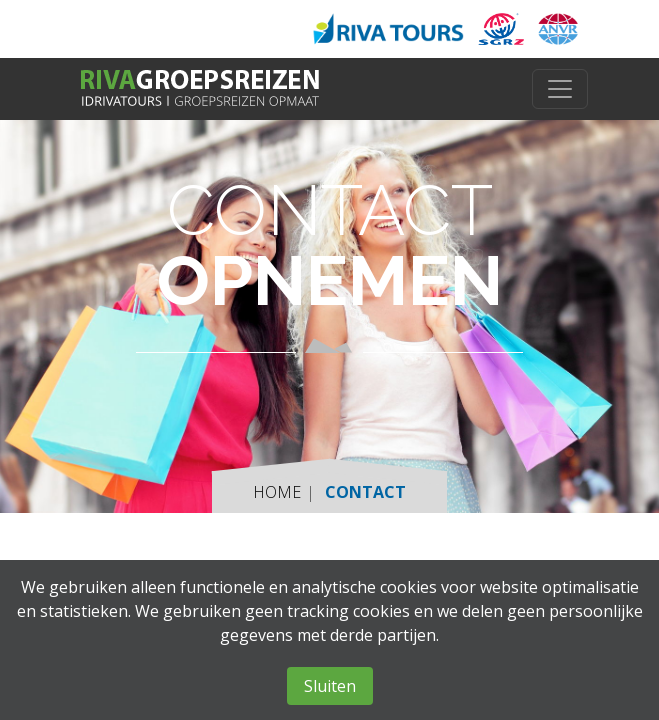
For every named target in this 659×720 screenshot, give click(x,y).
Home (277, 492)
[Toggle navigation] (560, 89)
